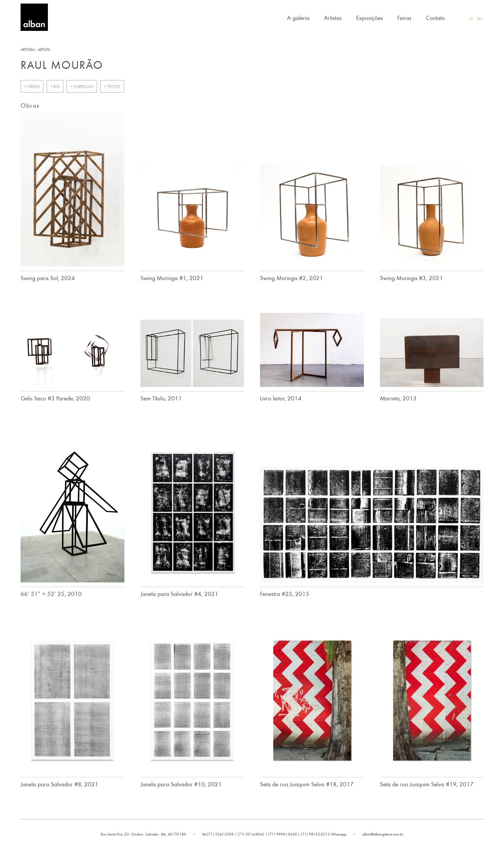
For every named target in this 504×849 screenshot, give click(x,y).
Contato (435, 18)
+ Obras (32, 86)
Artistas (333, 18)
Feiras (404, 18)
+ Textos (112, 86)
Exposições (369, 18)
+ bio (55, 86)
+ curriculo (82, 86)
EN (480, 19)
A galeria (298, 18)
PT (471, 19)
